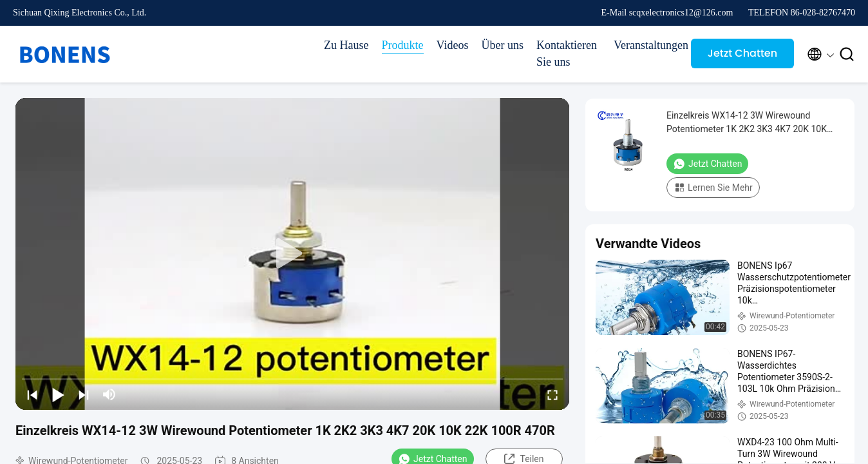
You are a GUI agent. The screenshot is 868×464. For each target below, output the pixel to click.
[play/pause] (58, 394)
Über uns (503, 45)
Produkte (403, 45)
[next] (84, 394)
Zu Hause (346, 45)
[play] (292, 254)
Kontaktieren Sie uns (567, 53)
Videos (453, 45)
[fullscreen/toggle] (552, 394)
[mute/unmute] (109, 394)
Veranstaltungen (646, 45)
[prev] (32, 394)
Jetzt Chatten (742, 53)
